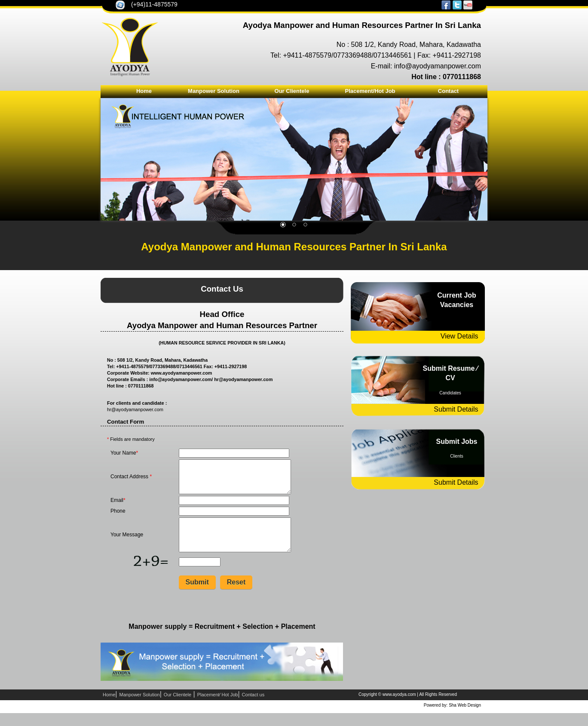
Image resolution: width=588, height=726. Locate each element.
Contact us (253, 708)
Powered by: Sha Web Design (452, 718)
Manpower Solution (214, 91)
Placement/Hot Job (370, 91)
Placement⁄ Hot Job (218, 708)
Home (144, 91)
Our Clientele (292, 91)
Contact (448, 91)
